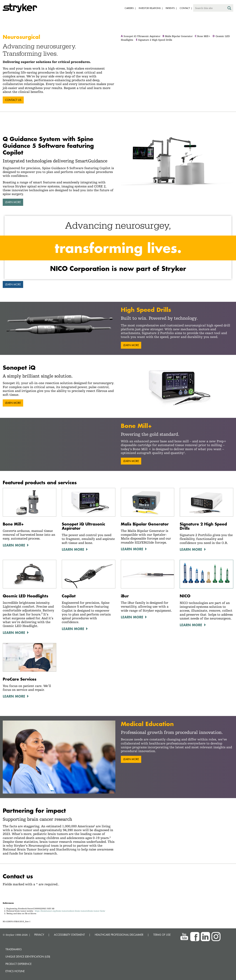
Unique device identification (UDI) (28, 957)
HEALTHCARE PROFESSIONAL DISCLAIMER (119, 935)
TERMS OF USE (162, 935)
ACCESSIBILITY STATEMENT (69, 935)
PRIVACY (39, 935)
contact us (13, 100)
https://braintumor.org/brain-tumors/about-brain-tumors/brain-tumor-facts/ (70, 911)
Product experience (18, 964)
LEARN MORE (191, 625)
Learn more (13, 202)
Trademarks (14, 949)
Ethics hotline (15, 971)
